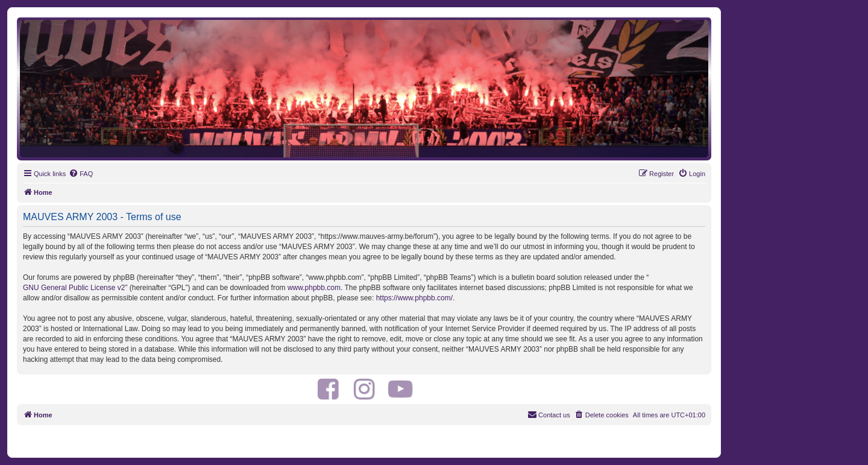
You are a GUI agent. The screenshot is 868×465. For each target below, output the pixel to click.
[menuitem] (81, 174)
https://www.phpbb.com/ (414, 298)
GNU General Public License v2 (74, 288)
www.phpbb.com (314, 288)
